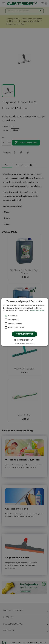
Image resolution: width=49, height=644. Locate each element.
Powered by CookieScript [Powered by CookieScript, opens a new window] (24, 343)
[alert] (24, 322)
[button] (24, 340)
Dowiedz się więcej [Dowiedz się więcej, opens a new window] (38, 310)
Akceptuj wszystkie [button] (24, 334)
